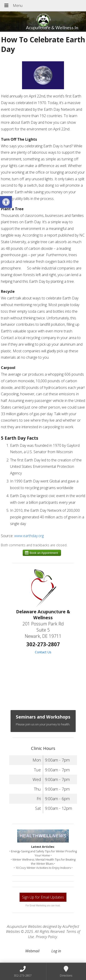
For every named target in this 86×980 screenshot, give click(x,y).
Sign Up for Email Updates (43, 897)
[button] (6, 202)
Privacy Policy (46, 937)
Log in (56, 951)
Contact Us (43, 652)
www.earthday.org (29, 536)
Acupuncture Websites (24, 926)
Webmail (32, 951)
